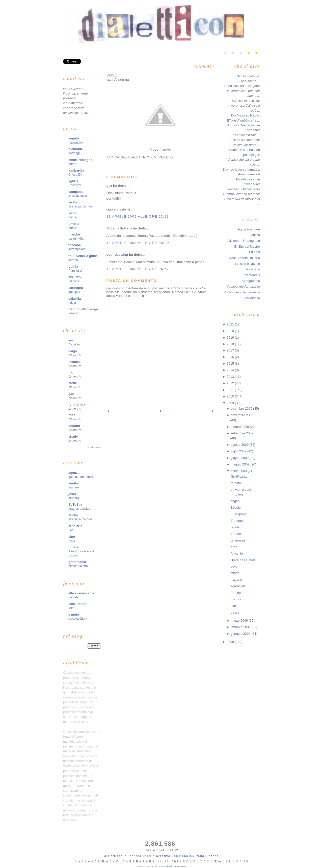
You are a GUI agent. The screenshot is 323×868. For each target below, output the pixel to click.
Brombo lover (232, 169)
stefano (74, 426)
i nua (72, 541)
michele (74, 362)
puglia (73, 266)
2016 (231, 357)
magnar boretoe (79, 509)
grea (234, 547)
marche (74, 234)
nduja (72, 303)
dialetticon (140, 157)
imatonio (253, 76)
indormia (173, 866)
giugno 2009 (240, 458)
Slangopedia (251, 281)
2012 (231, 383)
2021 (231, 324)
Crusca (255, 235)
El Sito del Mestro (247, 247)
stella (73, 383)
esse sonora (78, 604)
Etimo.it (254, 252)
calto (255, 101)
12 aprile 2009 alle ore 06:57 (138, 269)
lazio (72, 213)
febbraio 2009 (241, 627)
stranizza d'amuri (80, 206)
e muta (74, 614)
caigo (73, 351)
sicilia (73, 202)
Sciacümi (75, 185)
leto (233, 606)
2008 (231, 642)
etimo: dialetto (78, 566)
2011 (231, 390)
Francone (235, 150)
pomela (73, 597)
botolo (254, 115)
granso (236, 599)
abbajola (74, 292)
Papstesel (75, 271)
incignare (252, 130)
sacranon (252, 140)
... (259, 81)
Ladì (71, 530)
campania (76, 192)
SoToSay (75, 505)
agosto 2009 (240, 445)
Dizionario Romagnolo (244, 241)
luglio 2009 (239, 451)
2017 (231, 350)
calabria (75, 299)
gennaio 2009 (241, 634)
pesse (235, 612)
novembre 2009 (242, 415)
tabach (73, 313)
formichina (77, 404)
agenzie (74, 473)
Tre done (237, 521)
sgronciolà (238, 586)
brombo (253, 194)
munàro (74, 487)
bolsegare (252, 86)
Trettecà (237, 534)
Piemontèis (252, 275)
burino (73, 217)
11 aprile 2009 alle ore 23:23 (138, 216)
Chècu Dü (75, 175)
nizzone (236, 580)
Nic (239, 76)
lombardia (76, 170)
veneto (74, 138)
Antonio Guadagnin (242, 125)
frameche (237, 593)
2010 (231, 396)
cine (72, 537)
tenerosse (238, 540)
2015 (231, 363)
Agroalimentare (249, 229)
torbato (236, 483)
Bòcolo (236, 508)
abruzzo (75, 277)
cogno (235, 501)
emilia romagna (80, 160)
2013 (231, 377)
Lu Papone (239, 514)
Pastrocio (253, 269)
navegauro (251, 184)
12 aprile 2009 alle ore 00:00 (138, 243)
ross (72, 415)
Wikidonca (252, 298)
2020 (231, 331)
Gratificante (239, 476)
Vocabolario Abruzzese (243, 286)
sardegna (76, 288)
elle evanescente (81, 593)
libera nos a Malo (243, 560)
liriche (73, 515)
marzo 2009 (240, 620)
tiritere (73, 547)
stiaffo (235, 573)
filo (71, 372)
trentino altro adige (83, 309)
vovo (112, 75)
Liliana (236, 140)
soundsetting (117, 255)
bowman (162, 866)
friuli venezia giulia (83, 256)
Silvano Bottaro (119, 228)
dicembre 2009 (242, 408)
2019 (231, 337)
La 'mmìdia (76, 239)
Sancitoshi (232, 86)
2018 (231, 344)
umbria (74, 224)
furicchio (237, 554)
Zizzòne (74, 281)
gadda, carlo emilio (81, 477)
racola (235, 527)
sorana (73, 260)
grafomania (77, 562)
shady (73, 437)
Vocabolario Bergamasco (242, 292)
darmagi (74, 153)
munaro (74, 498)
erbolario (75, 526)
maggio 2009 (241, 464)
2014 (231, 370)
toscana (75, 245)
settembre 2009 (242, 433)
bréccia (73, 228)
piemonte (76, 149)
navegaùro (76, 143)
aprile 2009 (239, 471)
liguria (73, 181)
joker (72, 494)
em (71, 340)
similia (73, 483)
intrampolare (77, 249)
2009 (231, 403)
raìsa (72, 608)
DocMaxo (238, 115)
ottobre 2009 (240, 427)
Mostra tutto (94, 447)
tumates (253, 169)
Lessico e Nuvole (247, 264)
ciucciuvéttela (78, 196)
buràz (72, 164)
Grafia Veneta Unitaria (244, 258)
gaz (71, 394)
